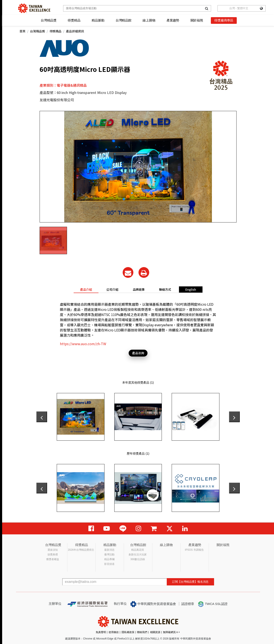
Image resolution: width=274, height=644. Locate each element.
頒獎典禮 (53, 555)
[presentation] (42, 417)
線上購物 (149, 20)
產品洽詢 (138, 353)
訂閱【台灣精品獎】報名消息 (190, 582)
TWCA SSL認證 (213, 604)
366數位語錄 (138, 559)
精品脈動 (98, 20)
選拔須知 (53, 550)
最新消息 (109, 550)
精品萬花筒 (138, 550)
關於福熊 (197, 20)
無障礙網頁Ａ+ (171, 632)
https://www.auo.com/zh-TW (83, 344)
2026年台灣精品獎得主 (81, 550)
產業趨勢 (173, 20)
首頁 (22, 31)
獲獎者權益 (53, 559)
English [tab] (191, 289)
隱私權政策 (128, 632)
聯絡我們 (142, 632)
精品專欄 (109, 559)
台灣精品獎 (49, 20)
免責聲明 (101, 632)
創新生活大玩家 (138, 555)
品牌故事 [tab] (139, 289)
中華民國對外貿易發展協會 (153, 604)
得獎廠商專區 (224, 20)
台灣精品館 (124, 20)
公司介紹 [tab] (112, 289)
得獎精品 (74, 20)
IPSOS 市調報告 (194, 550)
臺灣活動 (109, 555)
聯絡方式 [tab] (165, 289)
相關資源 (155, 632)
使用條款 (114, 632)
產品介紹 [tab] (86, 289)
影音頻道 (109, 564)
